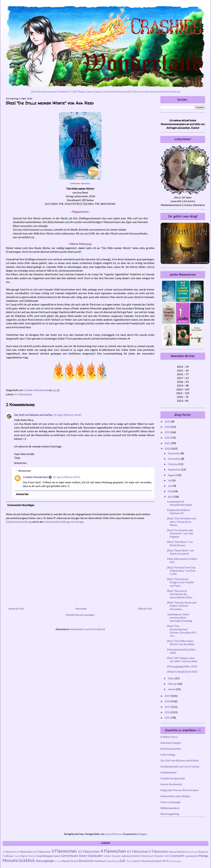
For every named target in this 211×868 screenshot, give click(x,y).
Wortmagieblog (170, 814)
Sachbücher (64, 92)
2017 (168, 707)
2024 (168, 427)
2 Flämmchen (25, 852)
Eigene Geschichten (105, 92)
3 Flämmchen (64, 851)
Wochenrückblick (151, 861)
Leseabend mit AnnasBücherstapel (180, 503)
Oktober (173, 464)
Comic (17, 856)
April (171, 497)
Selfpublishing (113, 861)
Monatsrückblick (19, 860)
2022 (168, 438)
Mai (170, 491)
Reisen (66, 861)
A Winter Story (169, 737)
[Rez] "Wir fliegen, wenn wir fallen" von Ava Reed (182, 659)
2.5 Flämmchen (42, 852)
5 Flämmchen (159, 851)
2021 (168, 443)
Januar (172, 689)
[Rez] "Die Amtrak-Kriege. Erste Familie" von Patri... (181, 582)
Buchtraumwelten (171, 749)
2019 (168, 696)
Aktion (181, 852)
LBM (167, 856)
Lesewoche (191, 856)
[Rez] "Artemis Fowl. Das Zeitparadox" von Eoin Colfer (181, 571)
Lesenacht (177, 856)
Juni (170, 486)
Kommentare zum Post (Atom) (87, 629)
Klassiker (159, 856)
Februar (173, 684)
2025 (168, 421)
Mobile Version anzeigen (80, 615)
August (172, 475)
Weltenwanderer (170, 808)
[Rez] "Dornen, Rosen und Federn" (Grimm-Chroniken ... (182, 606)
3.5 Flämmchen (89, 851)
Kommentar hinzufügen (21, 505)
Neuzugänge (45, 861)
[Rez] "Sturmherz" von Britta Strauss (180, 543)
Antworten (20, 463)
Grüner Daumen (112, 856)
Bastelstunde (192, 852)
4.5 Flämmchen (23, 394)
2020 (168, 448)
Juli (170, 480)
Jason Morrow (114, 834)
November (174, 459)
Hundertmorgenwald (173, 778)
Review (74, 861)
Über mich (138, 92)
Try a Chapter (133, 861)
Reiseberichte (124, 92)
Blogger (142, 834)
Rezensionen (50, 92)
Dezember (174, 453)
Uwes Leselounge (170, 802)
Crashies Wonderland (35, 477)
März (171, 678)
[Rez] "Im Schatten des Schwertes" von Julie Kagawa (180, 533)
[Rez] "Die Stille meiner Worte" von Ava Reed (181, 642)
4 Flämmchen (113, 851)
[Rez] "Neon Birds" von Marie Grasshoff (181, 552)
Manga (203, 856)
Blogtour (204, 852)
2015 (168, 718)
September (174, 469)
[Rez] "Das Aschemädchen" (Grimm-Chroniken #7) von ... (182, 631)
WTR (166, 861)
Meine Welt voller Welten (175, 796)
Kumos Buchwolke (171, 784)
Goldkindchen (168, 772)
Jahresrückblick (131, 856)
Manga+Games (85, 92)
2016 (168, 712)
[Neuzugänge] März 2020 (182, 666)
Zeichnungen (175, 861)
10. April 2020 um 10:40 (67, 415)
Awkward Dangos (171, 743)
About (173, 852)
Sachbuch (100, 861)
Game (57, 856)
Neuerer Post (16, 608)
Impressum (150, 92)
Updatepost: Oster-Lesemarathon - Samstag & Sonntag (180, 617)
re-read (58, 861)
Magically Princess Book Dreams (180, 790)
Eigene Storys (28, 856)
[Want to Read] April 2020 (182, 672)
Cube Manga (168, 754)
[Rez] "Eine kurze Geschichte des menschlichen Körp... (180, 594)
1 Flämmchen (10, 852)
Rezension (86, 861)
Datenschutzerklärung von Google (64, 522)
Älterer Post (145, 608)
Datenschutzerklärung (169, 92)
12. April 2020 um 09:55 (67, 477)
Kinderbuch (147, 856)
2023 (168, 432)
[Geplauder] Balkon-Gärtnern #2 (179, 511)
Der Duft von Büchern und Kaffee (33, 415)
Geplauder (95, 856)
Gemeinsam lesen (74, 856)
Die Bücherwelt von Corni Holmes (180, 766)
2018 (168, 701)
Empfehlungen (45, 856)
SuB (74, 92)
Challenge (8, 856)
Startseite (36, 92)
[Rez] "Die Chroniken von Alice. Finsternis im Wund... (182, 521)
